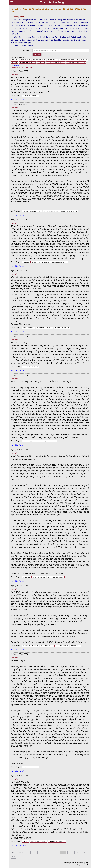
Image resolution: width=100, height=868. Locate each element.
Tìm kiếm (26, 51)
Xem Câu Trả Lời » (18, 100)
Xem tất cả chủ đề (17, 65)
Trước (21, 853)
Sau (84, 853)
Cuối (14, 857)
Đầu (14, 853)
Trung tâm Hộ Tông (52, 2)
